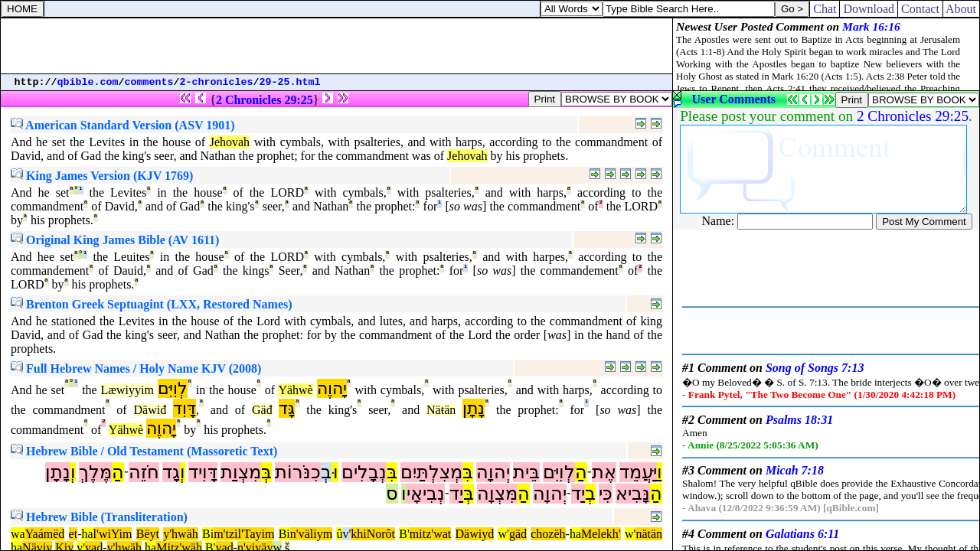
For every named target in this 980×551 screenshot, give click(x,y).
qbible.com (88, 82)
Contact (920, 9)
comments (149, 82)
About (961, 9)
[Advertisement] (337, 46)
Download (869, 9)
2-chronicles (217, 82)
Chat (825, 9)
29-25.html (290, 82)
